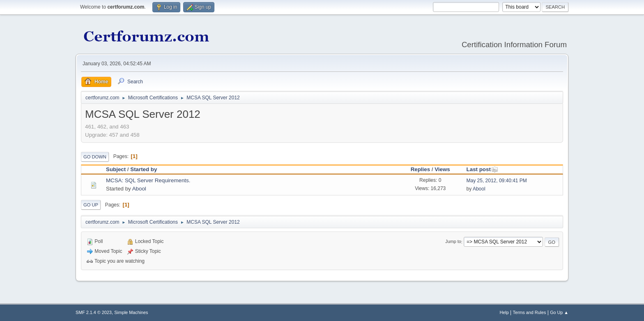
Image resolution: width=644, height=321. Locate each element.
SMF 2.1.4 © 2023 (94, 312)
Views (442, 169)
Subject (116, 169)
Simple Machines (131, 312)
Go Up (91, 205)
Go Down (95, 157)
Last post (482, 169)
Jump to (453, 242)
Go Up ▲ (559, 312)
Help (504, 312)
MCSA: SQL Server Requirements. (148, 180)
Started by (144, 169)
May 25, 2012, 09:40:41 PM (497, 181)
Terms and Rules (530, 312)
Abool (139, 189)
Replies (420, 169)
